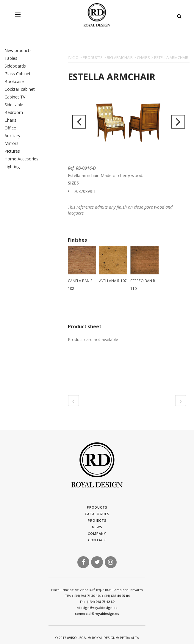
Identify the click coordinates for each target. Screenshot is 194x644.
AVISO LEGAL (77, 638)
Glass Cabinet (18, 74)
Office (10, 128)
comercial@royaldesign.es (97, 613)
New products (18, 50)
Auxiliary (12, 136)
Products (97, 507)
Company (97, 533)
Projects (97, 520)
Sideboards (15, 66)
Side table (14, 105)
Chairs (10, 120)
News (97, 527)
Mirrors (11, 143)
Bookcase (14, 81)
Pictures (12, 151)
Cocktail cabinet (20, 89)
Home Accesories (21, 159)
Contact (97, 540)
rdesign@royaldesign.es (97, 608)
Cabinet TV (15, 97)
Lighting (12, 167)
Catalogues (97, 514)
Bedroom (14, 112)
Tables (11, 58)
